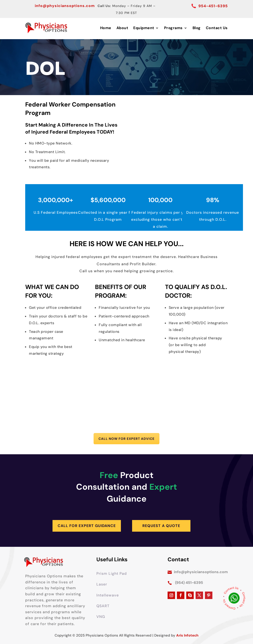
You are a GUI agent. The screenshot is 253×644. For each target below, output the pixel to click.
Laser (102, 584)
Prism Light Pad (112, 573)
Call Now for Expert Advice (126, 439)
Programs (173, 28)
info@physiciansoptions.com (65, 6)
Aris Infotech (187, 635)
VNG (101, 617)
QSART (103, 606)
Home (106, 28)
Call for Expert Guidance (87, 526)
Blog (197, 28)
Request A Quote (161, 526)
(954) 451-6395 (189, 583)
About (122, 28)
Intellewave (108, 595)
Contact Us (217, 28)
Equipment (144, 28)
